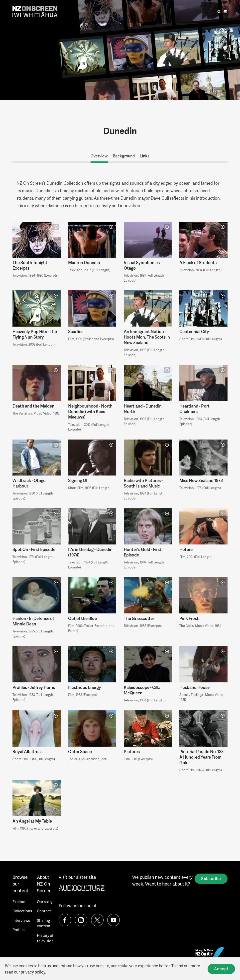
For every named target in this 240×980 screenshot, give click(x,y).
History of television (45, 938)
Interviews (21, 920)
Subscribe (211, 878)
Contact (44, 911)
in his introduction (202, 198)
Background (124, 156)
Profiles (19, 930)
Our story (45, 902)
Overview (99, 156)
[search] (219, 12)
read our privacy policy (25, 972)
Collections (22, 911)
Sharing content (44, 923)
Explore (19, 902)
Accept (221, 969)
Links (145, 156)
